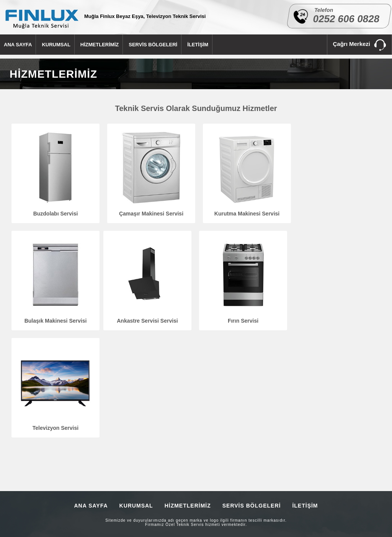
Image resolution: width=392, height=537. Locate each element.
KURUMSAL (56, 45)
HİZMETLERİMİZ (100, 45)
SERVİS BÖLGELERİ (153, 45)
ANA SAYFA (18, 45)
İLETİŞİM (198, 45)
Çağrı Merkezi (359, 45)
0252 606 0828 (346, 19)
